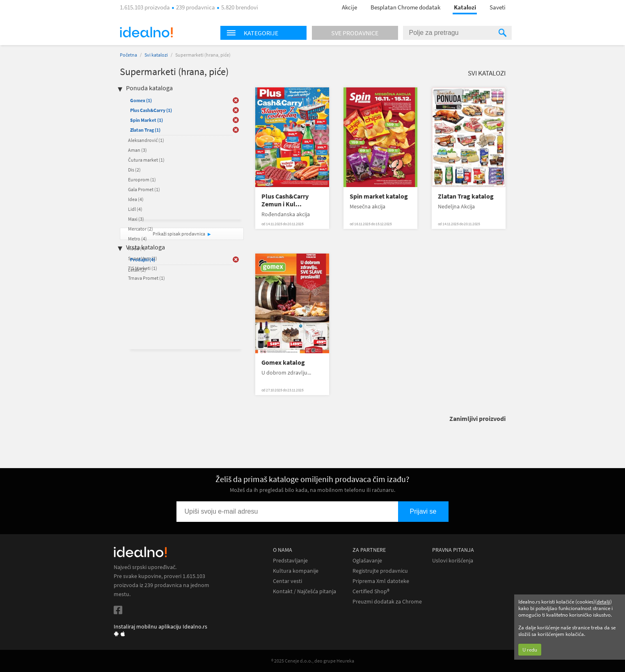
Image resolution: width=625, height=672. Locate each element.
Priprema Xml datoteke (381, 581)
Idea (136, 199)
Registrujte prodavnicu (380, 571)
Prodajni (143, 259)
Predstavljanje (290, 561)
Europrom (142, 179)
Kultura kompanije (296, 571)
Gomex (141, 100)
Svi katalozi (156, 55)
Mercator (141, 229)
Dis (134, 170)
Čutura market (146, 160)
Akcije (349, 7)
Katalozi (465, 7)
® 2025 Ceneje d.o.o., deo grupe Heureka (313, 661)
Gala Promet (144, 189)
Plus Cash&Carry (151, 110)
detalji (603, 602)
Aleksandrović (146, 140)
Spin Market (147, 120)
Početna (128, 55)
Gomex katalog (283, 362)
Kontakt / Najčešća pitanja (304, 591)
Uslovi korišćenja (453, 561)
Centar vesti (287, 581)
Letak (137, 270)
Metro (137, 239)
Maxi (136, 219)
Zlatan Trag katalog (466, 196)
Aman (137, 150)
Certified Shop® (371, 591)
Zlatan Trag (145, 130)
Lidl (135, 209)
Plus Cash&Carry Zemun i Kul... (285, 200)
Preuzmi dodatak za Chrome (387, 602)
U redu (530, 650)
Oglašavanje (367, 561)
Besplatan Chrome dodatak (405, 7)
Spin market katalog (379, 196)
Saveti (498, 7)
